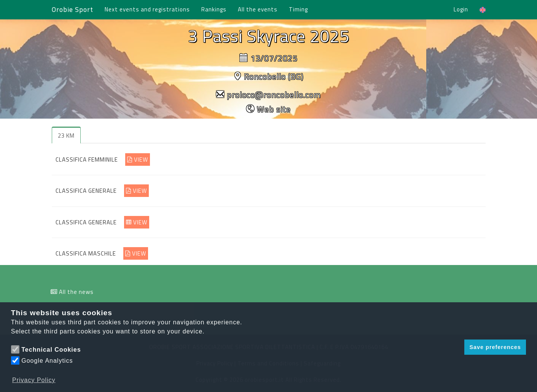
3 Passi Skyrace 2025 (269, 36)
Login (461, 9)
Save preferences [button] (495, 347)
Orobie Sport (73, 9)
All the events (258, 9)
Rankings (214, 9)
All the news (76, 292)
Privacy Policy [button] (34, 380)
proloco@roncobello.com (274, 95)
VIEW (138, 159)
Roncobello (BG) (274, 76)
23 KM (66, 136)
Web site (274, 109)
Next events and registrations (147, 9)
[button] (457, 347)
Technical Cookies (51, 350)
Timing (298, 9)
